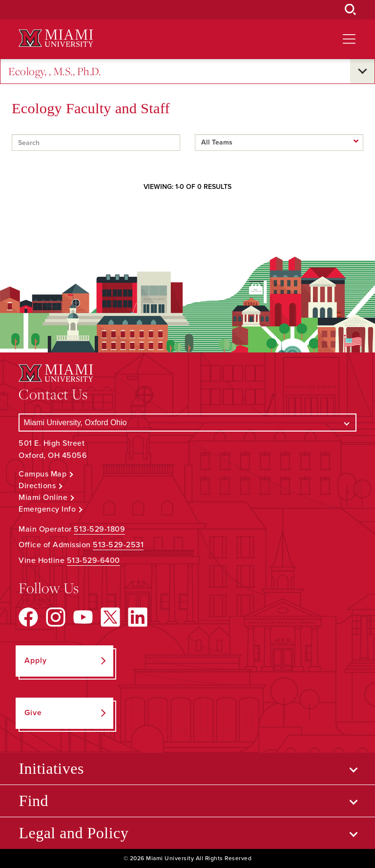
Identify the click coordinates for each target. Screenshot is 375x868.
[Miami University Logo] (56, 38)
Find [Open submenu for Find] (33, 801)
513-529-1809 (99, 529)
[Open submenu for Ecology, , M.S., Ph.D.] (362, 71)
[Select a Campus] (187, 423)
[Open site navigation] (349, 39)
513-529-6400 (94, 560)
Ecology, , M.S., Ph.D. (54, 72)
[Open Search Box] (351, 10)
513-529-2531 (118, 545)
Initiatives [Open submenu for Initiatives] (51, 768)
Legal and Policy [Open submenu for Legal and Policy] (73, 833)
